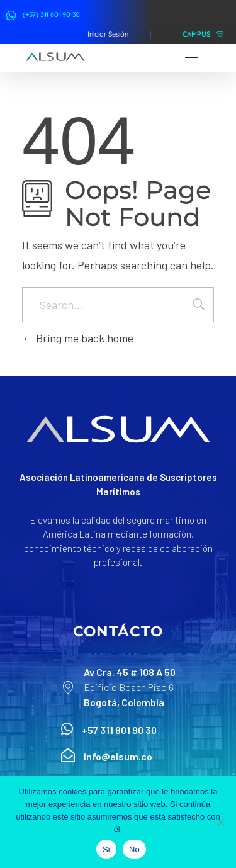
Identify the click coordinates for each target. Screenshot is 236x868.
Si (106, 849)
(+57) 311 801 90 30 (51, 14)
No (134, 849)
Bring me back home (78, 338)
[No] (220, 822)
